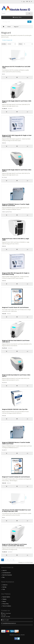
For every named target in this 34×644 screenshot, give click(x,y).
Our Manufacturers (7, 573)
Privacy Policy (6, 604)
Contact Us (5, 585)
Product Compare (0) (7, 40)
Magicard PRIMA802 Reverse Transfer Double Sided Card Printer (16, 443)
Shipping (4, 599)
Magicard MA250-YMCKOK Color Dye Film (15, 409)
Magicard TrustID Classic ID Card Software (15, 307)
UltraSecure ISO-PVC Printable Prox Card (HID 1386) (16, 67)
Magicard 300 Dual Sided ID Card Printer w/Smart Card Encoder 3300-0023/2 (14, 545)
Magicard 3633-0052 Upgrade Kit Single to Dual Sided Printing (17, 136)
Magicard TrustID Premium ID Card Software (16, 477)
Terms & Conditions (7, 606)
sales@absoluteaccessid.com (9, 623)
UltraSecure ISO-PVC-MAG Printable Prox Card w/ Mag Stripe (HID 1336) (16, 511)
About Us (4, 570)
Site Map (4, 587)
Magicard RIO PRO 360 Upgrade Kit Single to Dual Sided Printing (16, 274)
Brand (9, 27)
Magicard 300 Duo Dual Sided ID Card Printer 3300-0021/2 (16, 341)
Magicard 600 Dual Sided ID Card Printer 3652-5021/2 (16, 376)
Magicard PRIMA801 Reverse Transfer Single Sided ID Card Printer (16, 205)
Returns (4, 601)
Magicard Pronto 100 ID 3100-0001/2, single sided (16, 239)
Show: (20, 44)
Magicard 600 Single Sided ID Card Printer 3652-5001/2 (17, 170)
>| (13, 560)
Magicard (16, 27)
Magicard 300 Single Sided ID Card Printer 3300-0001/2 (17, 102)
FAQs (4, 589)
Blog (3, 577)
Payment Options (6, 597)
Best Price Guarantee (7, 575)
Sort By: (4, 44)
